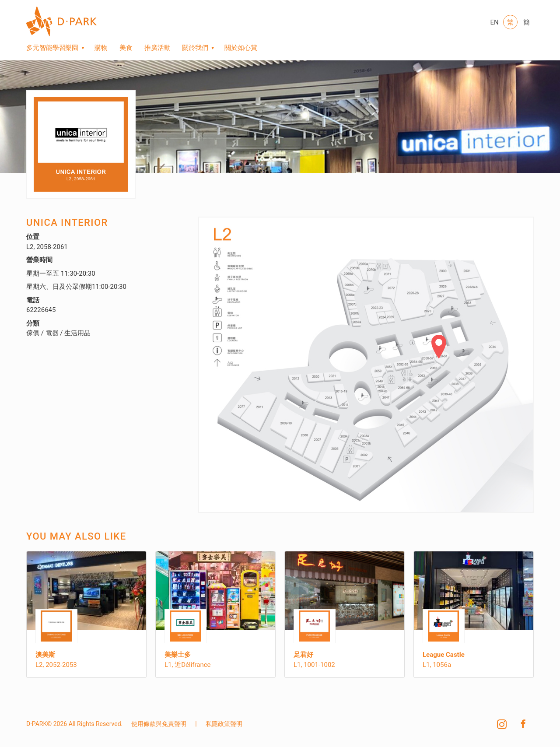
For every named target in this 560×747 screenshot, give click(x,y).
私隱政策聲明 (224, 724)
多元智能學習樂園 (52, 48)
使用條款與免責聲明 (159, 724)
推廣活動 (157, 48)
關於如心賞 (241, 48)
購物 (101, 48)
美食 (126, 48)
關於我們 (195, 48)
